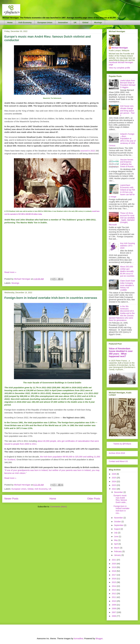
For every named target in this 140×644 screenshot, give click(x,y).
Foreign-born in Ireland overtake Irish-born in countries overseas (51, 298)
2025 (114, 478)
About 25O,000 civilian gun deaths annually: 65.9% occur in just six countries (127, 271)
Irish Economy (25, 22)
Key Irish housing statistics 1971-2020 (127, 246)
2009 (114, 605)
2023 (114, 485)
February (118, 551)
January (118, 555)
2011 (114, 597)
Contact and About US (118, 461)
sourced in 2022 (88, 151)
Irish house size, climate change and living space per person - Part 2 (127, 111)
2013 (114, 590)
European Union (45, 22)
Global (85, 22)
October (118, 522)
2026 (114, 474)
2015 (114, 582)
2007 (114, 612)
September (119, 525)
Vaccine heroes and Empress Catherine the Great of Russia (127, 163)
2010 (114, 601)
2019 (114, 567)
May (116, 540)
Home (10, 22)
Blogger (99, 638)
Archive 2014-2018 (117, 453)
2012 (114, 594)
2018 (114, 571)
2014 (114, 586)
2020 (114, 564)
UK (75, 22)
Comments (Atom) (59, 507)
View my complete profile (119, 68)
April (116, 544)
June (116, 536)
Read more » (10, 272)
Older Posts (94, 499)
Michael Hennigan (120, 48)
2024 (114, 481)
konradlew (78, 638)
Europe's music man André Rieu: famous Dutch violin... (120, 499)
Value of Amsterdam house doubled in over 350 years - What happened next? (121, 352)
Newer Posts (11, 499)
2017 (114, 575)
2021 (114, 560)
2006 (114, 616)
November (119, 518)
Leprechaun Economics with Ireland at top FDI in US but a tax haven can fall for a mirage (122, 191)
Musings (98, 22)
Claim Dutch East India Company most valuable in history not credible (128, 285)
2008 (114, 608)
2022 (114, 489)
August (117, 529)
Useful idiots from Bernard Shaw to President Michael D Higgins (128, 84)
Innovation (63, 22)
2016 (114, 579)
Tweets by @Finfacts (122, 444)
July (116, 533)
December (119, 492)
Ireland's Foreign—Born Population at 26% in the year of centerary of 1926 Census (122, 140)
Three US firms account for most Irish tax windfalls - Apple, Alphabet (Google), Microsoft (122, 219)
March (117, 548)
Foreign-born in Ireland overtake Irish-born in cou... (121, 510)
